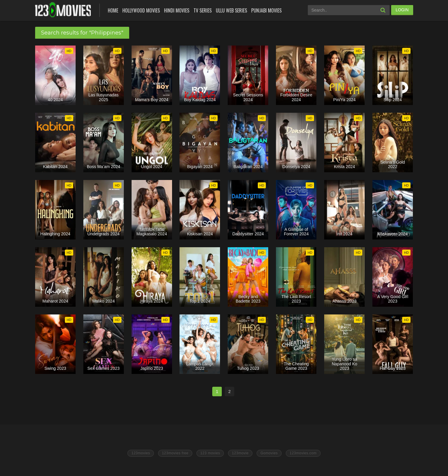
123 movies (210, 453)
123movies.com (303, 453)
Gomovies (269, 453)
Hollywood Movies (141, 10)
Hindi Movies (177, 10)
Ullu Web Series (231, 10)
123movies (141, 453)
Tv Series (203, 10)
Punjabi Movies (266, 10)
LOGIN (402, 10)
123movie (240, 453)
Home (113, 10)
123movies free (175, 453)
